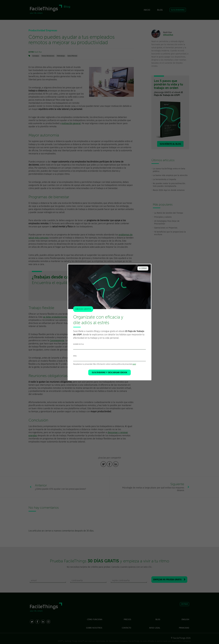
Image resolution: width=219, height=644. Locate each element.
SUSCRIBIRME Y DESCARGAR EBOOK (109, 372)
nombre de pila (78, 344)
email (75, 356)
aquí (134, 364)
